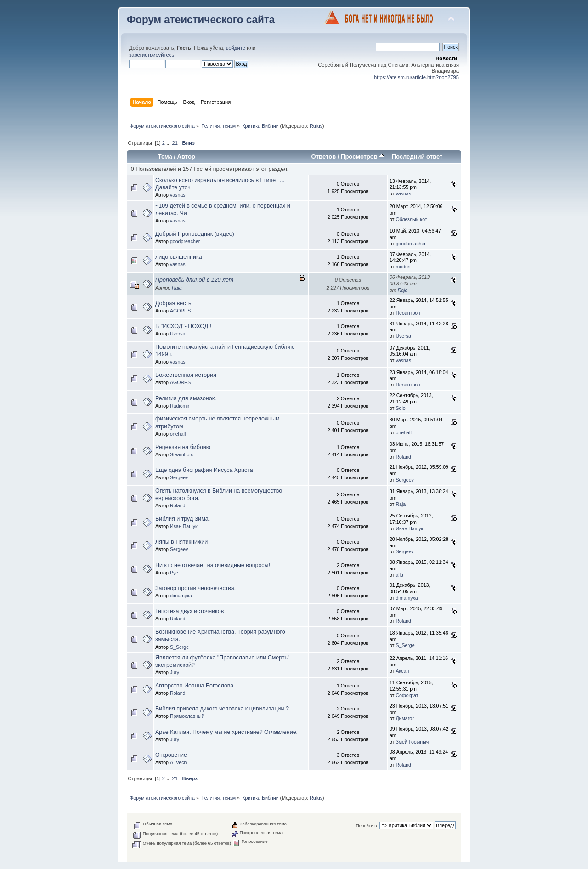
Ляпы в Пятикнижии (181, 542)
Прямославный (187, 716)
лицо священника (179, 257)
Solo (400, 408)
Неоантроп (408, 313)
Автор (186, 156)
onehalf (178, 434)
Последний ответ (417, 156)
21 (175, 143)
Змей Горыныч (412, 742)
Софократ (407, 695)
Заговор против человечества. (195, 588)
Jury (175, 672)
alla (399, 575)
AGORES (180, 311)
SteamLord (182, 454)
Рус (174, 573)
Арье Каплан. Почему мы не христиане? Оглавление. (226, 732)
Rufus (316, 126)
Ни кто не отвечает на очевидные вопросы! (213, 565)
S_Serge (179, 647)
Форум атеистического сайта (201, 20)
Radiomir (180, 406)
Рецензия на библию (183, 447)
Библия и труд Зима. (183, 519)
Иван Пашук (184, 526)
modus (403, 267)
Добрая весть (173, 303)
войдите (236, 48)
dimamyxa (181, 596)
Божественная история (186, 375)
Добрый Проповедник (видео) (195, 234)
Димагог (405, 718)
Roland (403, 457)
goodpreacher (185, 241)
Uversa (178, 334)
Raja (177, 288)
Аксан (402, 671)
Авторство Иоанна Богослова (194, 686)
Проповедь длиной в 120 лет (194, 280)
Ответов (324, 156)
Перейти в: (367, 826)
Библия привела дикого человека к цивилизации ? (222, 709)
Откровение (171, 755)
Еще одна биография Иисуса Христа (204, 470)
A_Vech (178, 762)
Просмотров (363, 156)
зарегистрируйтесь (152, 55)
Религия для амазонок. (186, 398)
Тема (165, 156)
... (169, 143)
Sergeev (179, 477)
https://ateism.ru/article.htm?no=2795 (416, 77)
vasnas (178, 195)
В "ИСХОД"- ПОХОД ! (183, 326)
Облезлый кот (411, 219)
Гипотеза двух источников (189, 611)
